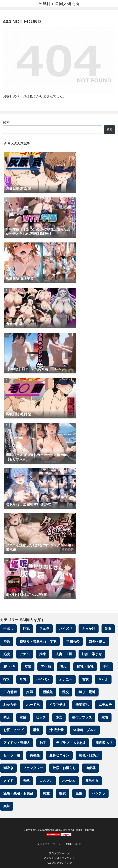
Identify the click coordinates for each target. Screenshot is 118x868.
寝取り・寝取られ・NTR (38, 641)
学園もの (73, 641)
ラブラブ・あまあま (71, 743)
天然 (26, 781)
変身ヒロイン (59, 755)
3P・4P (9, 667)
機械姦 (48, 692)
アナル (25, 654)
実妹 (7, 806)
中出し (8, 629)
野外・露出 (97, 641)
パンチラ (99, 793)
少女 (59, 717)
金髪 (79, 793)
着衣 (85, 679)
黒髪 (36, 730)
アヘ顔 (46, 667)
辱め (7, 641)
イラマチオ (58, 705)
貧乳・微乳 (85, 667)
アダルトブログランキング (59, 858)
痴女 (63, 793)
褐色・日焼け (89, 755)
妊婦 (30, 692)
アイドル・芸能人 (17, 743)
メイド (8, 781)
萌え (7, 717)
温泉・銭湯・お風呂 (18, 793)
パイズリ (66, 629)
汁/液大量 (56, 730)
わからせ (10, 705)
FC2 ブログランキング (59, 863)
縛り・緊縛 (87, 692)
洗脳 (23, 717)
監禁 (28, 667)
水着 (105, 717)
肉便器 (91, 768)
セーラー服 (12, 755)
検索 (6, 122)
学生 (106, 667)
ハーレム (69, 781)
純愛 (46, 793)
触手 (43, 743)
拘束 (43, 654)
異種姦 (35, 755)
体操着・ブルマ (85, 730)
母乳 (23, 679)
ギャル (103, 679)
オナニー (66, 679)
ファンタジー (33, 768)
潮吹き (8, 768)
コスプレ (46, 781)
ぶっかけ (89, 629)
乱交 (66, 692)
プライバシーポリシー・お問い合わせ (59, 844)
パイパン (43, 679)
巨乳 (26, 629)
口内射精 (10, 692)
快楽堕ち (82, 705)
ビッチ (41, 717)
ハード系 (33, 705)
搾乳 (7, 679)
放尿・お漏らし (64, 768)
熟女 (64, 667)
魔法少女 (92, 781)
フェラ (44, 629)
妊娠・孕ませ (92, 654)
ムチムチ (105, 705)
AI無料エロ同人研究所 (57, 830)
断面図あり (104, 743)
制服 (108, 629)
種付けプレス (82, 717)
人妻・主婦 (64, 654)
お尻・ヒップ (13, 730)
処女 (7, 654)
